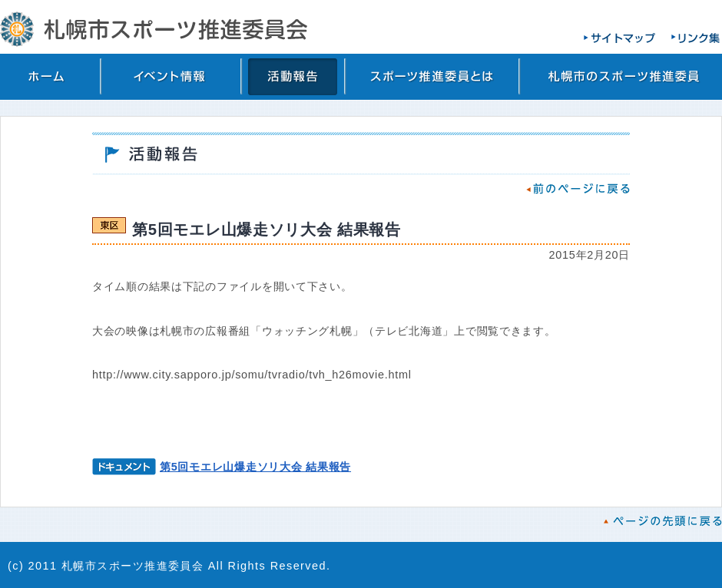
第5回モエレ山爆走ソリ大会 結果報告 (255, 467)
